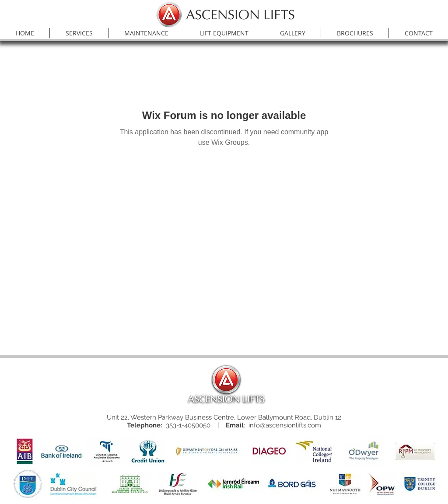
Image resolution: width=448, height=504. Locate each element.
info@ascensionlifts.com (285, 425)
